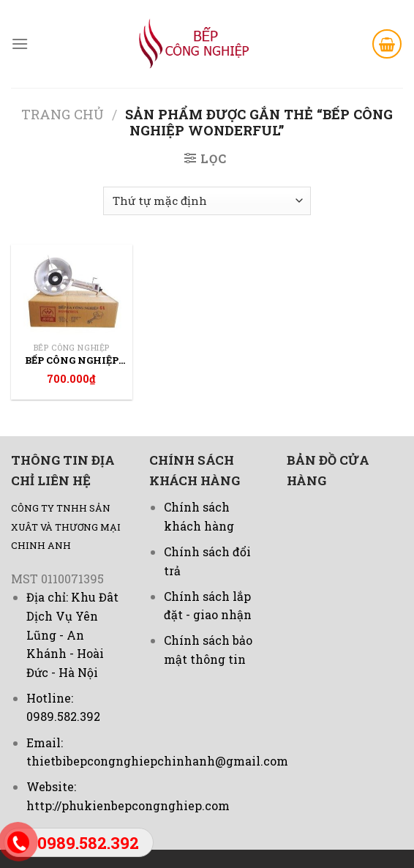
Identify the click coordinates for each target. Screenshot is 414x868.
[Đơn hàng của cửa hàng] (207, 201)
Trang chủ (63, 114)
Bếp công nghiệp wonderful (72, 360)
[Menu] (20, 44)
